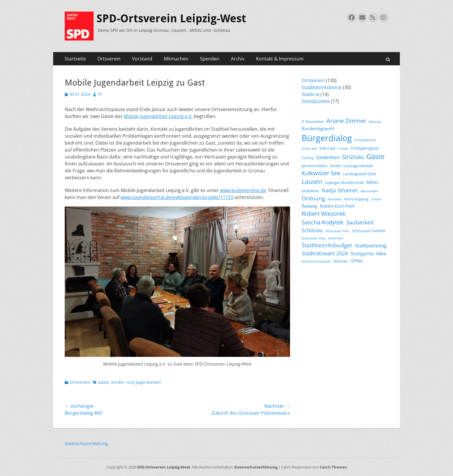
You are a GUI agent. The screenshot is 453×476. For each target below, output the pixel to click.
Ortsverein (109, 59)
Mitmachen (176, 59)
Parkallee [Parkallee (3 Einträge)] (335, 199)
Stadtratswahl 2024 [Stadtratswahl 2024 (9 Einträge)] (325, 253)
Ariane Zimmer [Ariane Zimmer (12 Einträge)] (346, 121)
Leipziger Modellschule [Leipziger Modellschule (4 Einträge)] (344, 183)
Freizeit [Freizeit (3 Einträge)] (343, 149)
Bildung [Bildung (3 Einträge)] (375, 122)
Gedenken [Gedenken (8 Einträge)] (328, 157)
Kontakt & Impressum (280, 59)
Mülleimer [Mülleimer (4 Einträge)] (310, 191)
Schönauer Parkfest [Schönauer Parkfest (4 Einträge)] (369, 231)
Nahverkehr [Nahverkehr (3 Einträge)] (370, 191)
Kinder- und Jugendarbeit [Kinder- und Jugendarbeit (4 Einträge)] (351, 166)
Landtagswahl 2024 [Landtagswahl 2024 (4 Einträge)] (359, 174)
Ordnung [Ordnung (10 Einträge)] (313, 198)
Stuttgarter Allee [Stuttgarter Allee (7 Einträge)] (368, 254)
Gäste (103, 382)
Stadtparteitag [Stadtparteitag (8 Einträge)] (371, 245)
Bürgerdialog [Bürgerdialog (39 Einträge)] (327, 138)
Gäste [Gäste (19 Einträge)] (375, 156)
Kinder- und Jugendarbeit (136, 382)
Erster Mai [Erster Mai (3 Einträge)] (309, 149)
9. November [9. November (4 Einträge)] (313, 122)
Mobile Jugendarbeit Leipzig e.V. (158, 116)
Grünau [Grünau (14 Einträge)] (353, 157)
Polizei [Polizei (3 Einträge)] (376, 199)
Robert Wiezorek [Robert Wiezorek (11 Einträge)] (324, 214)
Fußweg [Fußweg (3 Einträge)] (308, 158)
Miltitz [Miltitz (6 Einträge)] (372, 182)
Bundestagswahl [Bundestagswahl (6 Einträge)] (318, 128)
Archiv (238, 59)
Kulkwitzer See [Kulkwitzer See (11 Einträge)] (321, 173)
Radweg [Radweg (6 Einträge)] (309, 206)
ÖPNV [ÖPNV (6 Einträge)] (357, 261)
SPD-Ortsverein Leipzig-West (171, 19)
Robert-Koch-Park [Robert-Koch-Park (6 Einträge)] (337, 206)
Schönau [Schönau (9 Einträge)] (312, 230)
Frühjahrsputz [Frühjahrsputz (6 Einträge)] (365, 148)
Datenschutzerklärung (86, 443)
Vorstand (142, 59)
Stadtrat (311, 94)
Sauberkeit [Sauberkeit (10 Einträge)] (360, 222)
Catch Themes (333, 467)
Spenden (210, 59)
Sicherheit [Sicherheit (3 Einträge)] (335, 238)
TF (100, 94)
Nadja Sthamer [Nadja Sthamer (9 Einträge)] (340, 190)
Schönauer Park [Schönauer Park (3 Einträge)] (337, 231)
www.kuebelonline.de (243, 190)
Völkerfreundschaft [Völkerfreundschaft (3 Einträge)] (316, 261)
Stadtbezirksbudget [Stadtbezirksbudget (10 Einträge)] (327, 245)
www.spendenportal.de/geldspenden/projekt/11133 (177, 197)
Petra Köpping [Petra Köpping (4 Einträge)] (356, 199)
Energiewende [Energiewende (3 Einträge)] (365, 140)
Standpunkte (316, 101)
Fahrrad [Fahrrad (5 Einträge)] (327, 148)
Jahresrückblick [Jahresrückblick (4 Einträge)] (314, 166)
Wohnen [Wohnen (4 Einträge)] (341, 261)
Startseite (75, 59)
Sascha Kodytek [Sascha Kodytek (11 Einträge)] (323, 222)
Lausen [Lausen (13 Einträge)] (312, 182)
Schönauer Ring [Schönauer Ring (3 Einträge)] (313, 238)
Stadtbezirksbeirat (322, 87)
